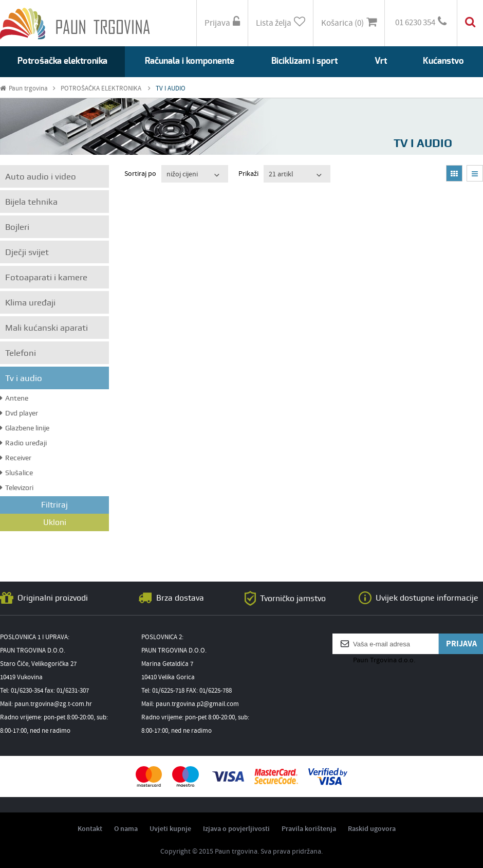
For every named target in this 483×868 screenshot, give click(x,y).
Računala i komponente (190, 61)
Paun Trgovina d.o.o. (384, 660)
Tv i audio (24, 378)
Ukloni (55, 522)
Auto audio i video (41, 176)
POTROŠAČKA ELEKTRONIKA (106, 89)
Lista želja (281, 23)
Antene (14, 398)
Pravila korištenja (309, 829)
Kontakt (90, 829)
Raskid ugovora (372, 829)
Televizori (17, 487)
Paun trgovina (28, 89)
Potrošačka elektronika (62, 61)
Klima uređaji (30, 302)
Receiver (16, 458)
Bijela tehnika (31, 202)
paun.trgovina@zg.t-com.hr (53, 704)
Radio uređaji (23, 443)
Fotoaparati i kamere (46, 277)
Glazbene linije (25, 428)
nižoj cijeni (182, 174)
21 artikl (281, 174)
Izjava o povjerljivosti (236, 829)
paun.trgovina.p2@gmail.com (197, 704)
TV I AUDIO (171, 89)
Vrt (381, 61)
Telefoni (21, 353)
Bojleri (17, 227)
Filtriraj (54, 505)
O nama (126, 829)
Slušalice (16, 473)
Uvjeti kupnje (170, 829)
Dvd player (19, 413)
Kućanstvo (443, 61)
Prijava (222, 23)
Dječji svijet (27, 252)
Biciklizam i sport (304, 61)
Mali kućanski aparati (47, 328)
